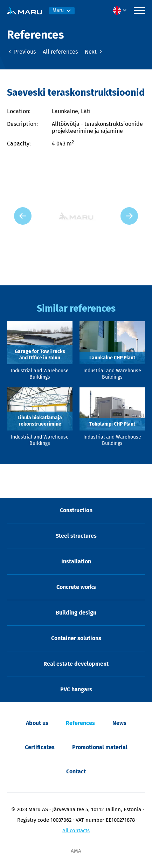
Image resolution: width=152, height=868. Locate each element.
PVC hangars (76, 689)
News (119, 723)
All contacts (76, 830)
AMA (76, 851)
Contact (76, 771)
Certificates (40, 747)
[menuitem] (122, 11)
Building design (76, 613)
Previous (21, 52)
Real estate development (76, 664)
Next (94, 52)
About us (37, 723)
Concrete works (76, 587)
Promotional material (100, 747)
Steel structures (76, 536)
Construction (76, 510)
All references (60, 52)
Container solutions (76, 638)
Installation (76, 561)
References (80, 723)
